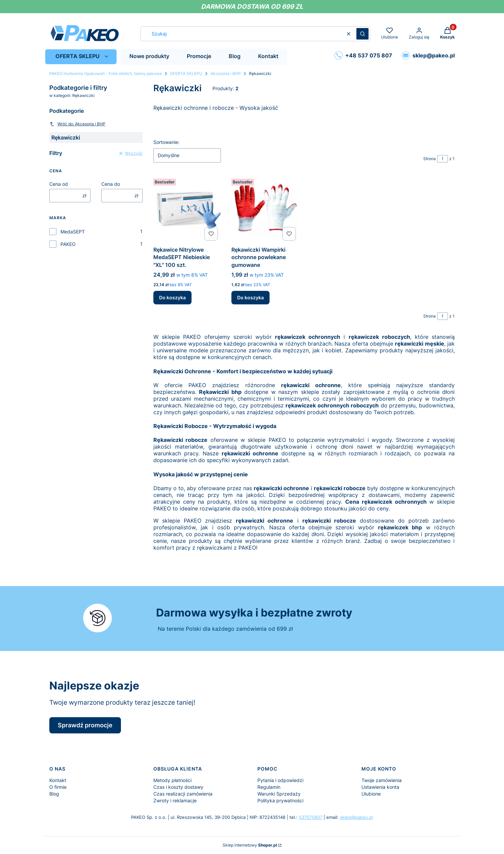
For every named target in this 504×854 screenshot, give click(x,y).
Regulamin (269, 787)
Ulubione (371, 794)
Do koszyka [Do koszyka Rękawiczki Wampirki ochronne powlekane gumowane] (250, 297)
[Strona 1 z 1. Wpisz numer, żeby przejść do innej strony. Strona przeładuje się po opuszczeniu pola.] (443, 159)
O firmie (58, 787)
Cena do (111, 184)
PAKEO (68, 244)
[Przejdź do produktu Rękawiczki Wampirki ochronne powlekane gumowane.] (265, 210)
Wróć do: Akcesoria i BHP (77, 124)
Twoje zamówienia (382, 780)
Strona (430, 159)
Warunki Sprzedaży (279, 794)
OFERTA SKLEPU (186, 73)
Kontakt (58, 780)
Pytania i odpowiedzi (280, 780)
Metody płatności (172, 780)
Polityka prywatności (280, 800)
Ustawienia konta (380, 787)
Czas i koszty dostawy (178, 787)
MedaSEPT (73, 232)
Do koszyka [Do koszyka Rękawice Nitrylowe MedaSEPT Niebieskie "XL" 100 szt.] (172, 297)
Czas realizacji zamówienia (183, 794)
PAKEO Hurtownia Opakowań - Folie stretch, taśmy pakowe (106, 73)
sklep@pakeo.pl (356, 817)
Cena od (59, 184)
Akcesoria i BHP (226, 73)
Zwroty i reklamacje (175, 800)
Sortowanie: (166, 142)
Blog (54, 794)
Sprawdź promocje (85, 725)
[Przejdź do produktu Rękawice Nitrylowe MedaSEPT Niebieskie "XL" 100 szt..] (187, 210)
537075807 (311, 817)
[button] (362, 34)
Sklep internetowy (250, 845)
